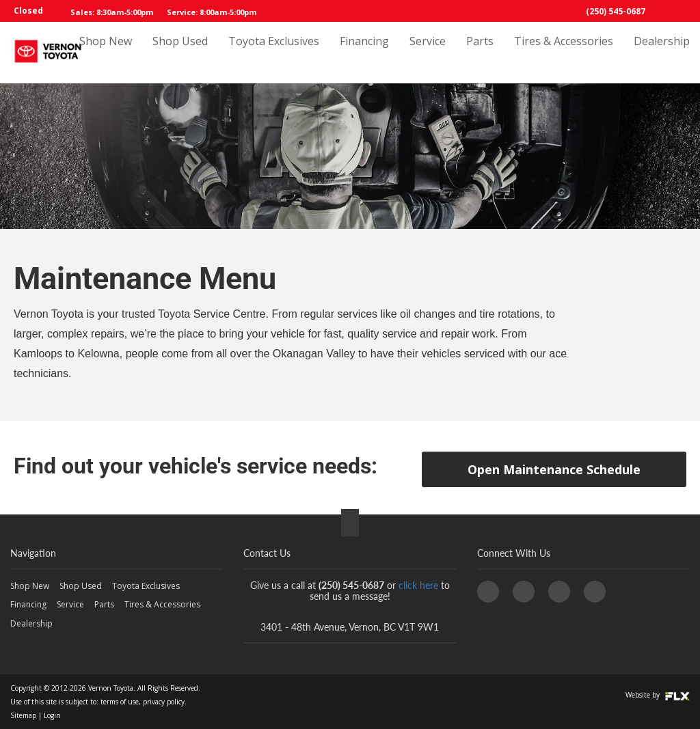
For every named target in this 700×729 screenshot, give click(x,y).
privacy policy (164, 702)
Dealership (662, 53)
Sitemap (23, 715)
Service (428, 53)
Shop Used (180, 53)
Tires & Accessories (564, 53)
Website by (658, 695)
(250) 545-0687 (616, 11)
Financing (364, 53)
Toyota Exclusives (274, 53)
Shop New (106, 53)
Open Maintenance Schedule (554, 469)
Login (52, 715)
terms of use (120, 702)
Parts (480, 53)
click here (418, 585)
